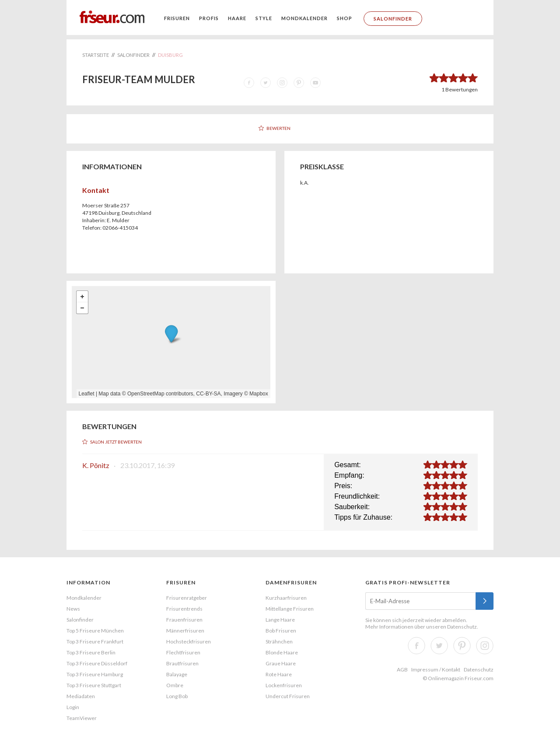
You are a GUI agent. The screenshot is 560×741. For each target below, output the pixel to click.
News (73, 609)
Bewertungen (460, 89)
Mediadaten (81, 696)
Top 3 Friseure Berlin (91, 652)
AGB (402, 669)
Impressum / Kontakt (436, 669)
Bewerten (278, 128)
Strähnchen (279, 641)
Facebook (416, 646)
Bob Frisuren (281, 631)
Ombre (175, 685)
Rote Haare (279, 674)
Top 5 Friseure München (95, 631)
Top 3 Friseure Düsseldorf (97, 663)
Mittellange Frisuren (290, 609)
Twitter (439, 646)
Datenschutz (462, 627)
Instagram (485, 646)
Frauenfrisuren (184, 620)
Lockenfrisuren (284, 685)
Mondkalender (304, 18)
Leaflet (87, 394)
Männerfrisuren (185, 631)
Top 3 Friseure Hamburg (95, 674)
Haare (237, 18)
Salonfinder (393, 19)
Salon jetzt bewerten (116, 442)
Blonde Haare (282, 652)
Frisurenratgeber (187, 598)
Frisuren (177, 18)
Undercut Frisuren (288, 696)
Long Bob (177, 696)
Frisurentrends (184, 609)
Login (73, 707)
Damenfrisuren (291, 582)
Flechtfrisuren (183, 652)
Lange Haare (280, 620)
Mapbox (259, 394)
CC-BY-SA (208, 394)
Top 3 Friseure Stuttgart (94, 685)
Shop (345, 18)
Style (264, 18)
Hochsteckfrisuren (189, 641)
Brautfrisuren (182, 663)
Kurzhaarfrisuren (286, 598)
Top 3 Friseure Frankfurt (95, 641)
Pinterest (462, 646)
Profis (209, 18)
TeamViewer (82, 718)
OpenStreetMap (146, 394)
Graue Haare (281, 663)
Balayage (177, 674)
